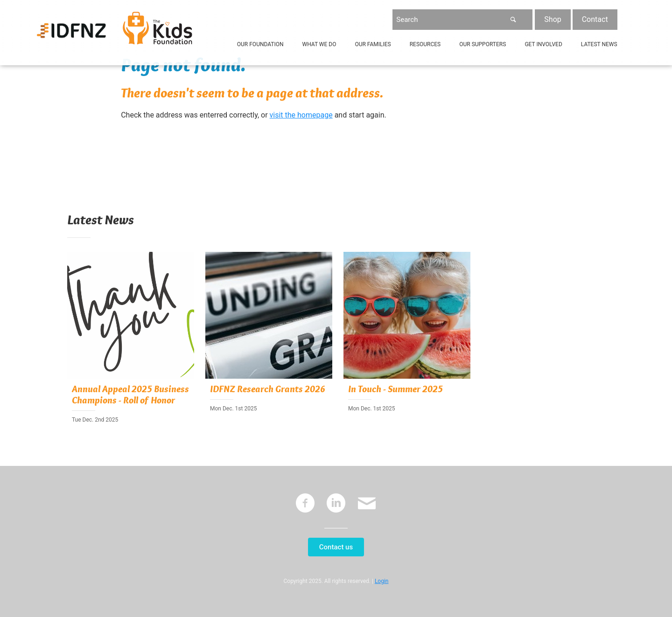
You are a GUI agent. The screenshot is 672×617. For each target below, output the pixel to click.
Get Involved (543, 44)
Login (382, 581)
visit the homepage (301, 115)
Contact (595, 19)
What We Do (319, 44)
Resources (425, 44)
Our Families (373, 44)
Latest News (599, 44)
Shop (553, 19)
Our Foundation (260, 44)
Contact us (336, 547)
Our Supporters (483, 44)
